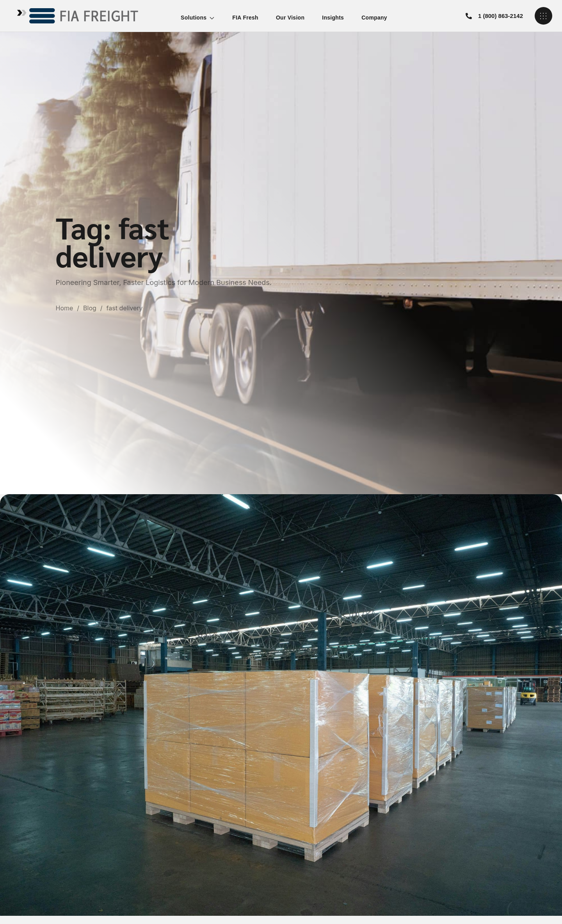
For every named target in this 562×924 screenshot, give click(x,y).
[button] (494, 16)
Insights (333, 18)
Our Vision (290, 18)
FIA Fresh (245, 18)
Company (374, 18)
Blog (90, 308)
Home (65, 308)
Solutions (198, 18)
